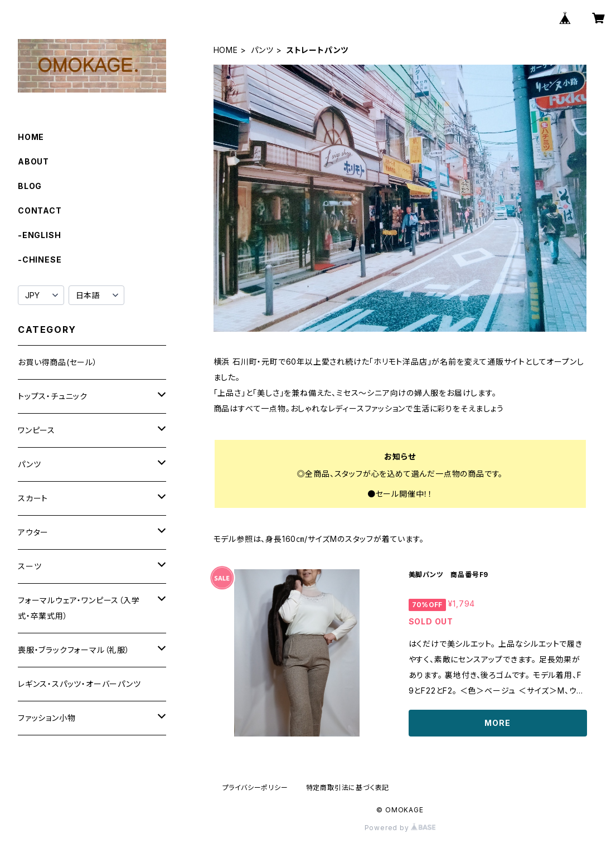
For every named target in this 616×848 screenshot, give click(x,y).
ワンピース (37, 430)
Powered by (400, 828)
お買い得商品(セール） (58, 362)
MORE (497, 723)
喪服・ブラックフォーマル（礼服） (74, 650)
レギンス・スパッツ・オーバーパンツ (79, 684)
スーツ (30, 566)
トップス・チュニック (53, 396)
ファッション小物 (47, 718)
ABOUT (33, 161)
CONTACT (40, 210)
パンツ (262, 50)
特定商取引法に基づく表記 (348, 788)
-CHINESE (40, 260)
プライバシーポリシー (255, 788)
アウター (33, 532)
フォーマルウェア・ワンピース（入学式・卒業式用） (79, 608)
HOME (226, 50)
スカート (33, 498)
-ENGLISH (39, 235)
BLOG (30, 186)
